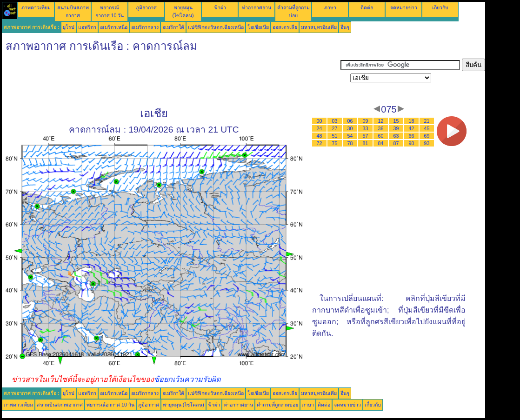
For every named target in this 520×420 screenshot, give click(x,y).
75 (335, 143)
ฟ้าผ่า (220, 7)
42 (412, 128)
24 (320, 128)
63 (396, 136)
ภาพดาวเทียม (36, 7)
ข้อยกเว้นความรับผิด (187, 379)
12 (381, 121)
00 (320, 121)
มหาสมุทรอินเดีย (319, 27)
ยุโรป (69, 27)
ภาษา (330, 7)
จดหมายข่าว (404, 7)
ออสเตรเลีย (285, 27)
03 (335, 121)
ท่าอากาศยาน (257, 7)
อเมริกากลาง (145, 27)
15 (396, 121)
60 (381, 136)
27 (335, 128)
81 (366, 143)
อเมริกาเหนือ (114, 27)
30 (350, 128)
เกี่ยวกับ (440, 7)
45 (427, 128)
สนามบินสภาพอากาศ (60, 405)
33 (366, 128)
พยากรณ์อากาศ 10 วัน (110, 405)
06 (350, 121)
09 (366, 121)
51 (335, 136)
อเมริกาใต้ (173, 27)
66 (412, 136)
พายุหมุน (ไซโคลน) (183, 405)
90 (412, 143)
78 (350, 143)
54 (350, 136)
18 (412, 121)
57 (366, 136)
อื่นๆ (345, 27)
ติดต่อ (367, 7)
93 (427, 143)
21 (427, 121)
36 (381, 128)
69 (427, 136)
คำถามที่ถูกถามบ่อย (277, 405)
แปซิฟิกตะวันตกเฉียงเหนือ (216, 27)
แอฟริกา (87, 27)
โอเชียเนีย (258, 27)
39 (396, 128)
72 (320, 143)
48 (320, 136)
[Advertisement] (171, 80)
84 (381, 143)
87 (396, 143)
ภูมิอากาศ (146, 7)
